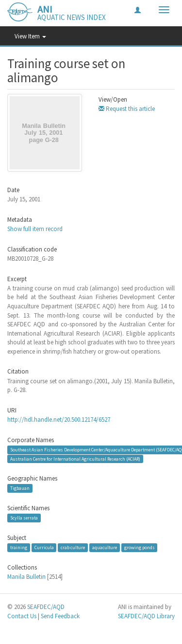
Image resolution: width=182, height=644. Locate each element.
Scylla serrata (24, 518)
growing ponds (140, 547)
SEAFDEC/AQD (46, 607)
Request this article (127, 109)
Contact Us (22, 616)
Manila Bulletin (26, 577)
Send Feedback (60, 616)
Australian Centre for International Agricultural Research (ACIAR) (75, 458)
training (19, 547)
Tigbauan (20, 488)
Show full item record (35, 229)
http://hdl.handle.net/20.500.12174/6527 (59, 420)
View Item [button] (30, 36)
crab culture (73, 547)
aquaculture (105, 547)
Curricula (44, 547)
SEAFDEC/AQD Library (146, 616)
